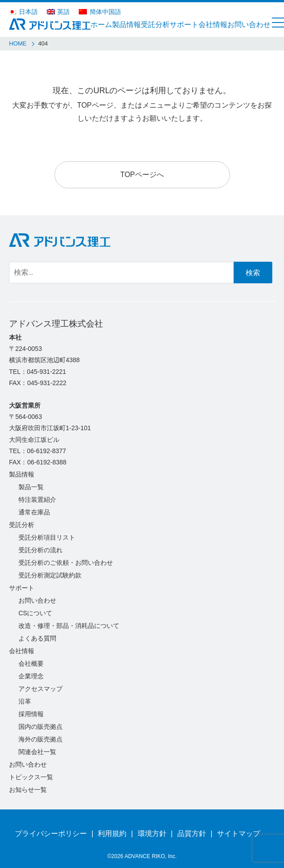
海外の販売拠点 (41, 739)
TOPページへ (142, 175)
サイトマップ (239, 834)
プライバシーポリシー (51, 834)
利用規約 (112, 834)
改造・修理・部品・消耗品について (69, 626)
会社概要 (31, 663)
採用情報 (31, 714)
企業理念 (31, 676)
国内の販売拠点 (41, 727)
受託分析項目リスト (47, 537)
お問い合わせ (37, 600)
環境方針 (152, 834)
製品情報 (22, 474)
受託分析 (22, 525)
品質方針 (192, 834)
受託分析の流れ (41, 550)
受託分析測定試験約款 (50, 575)
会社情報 (22, 651)
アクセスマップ (41, 689)
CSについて (35, 613)
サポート (22, 588)
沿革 (25, 701)
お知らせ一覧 (28, 790)
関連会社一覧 (37, 752)
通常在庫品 (34, 512)
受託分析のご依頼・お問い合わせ (66, 563)
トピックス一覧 (31, 777)
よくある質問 (37, 638)
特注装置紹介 (37, 500)
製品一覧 (31, 487)
